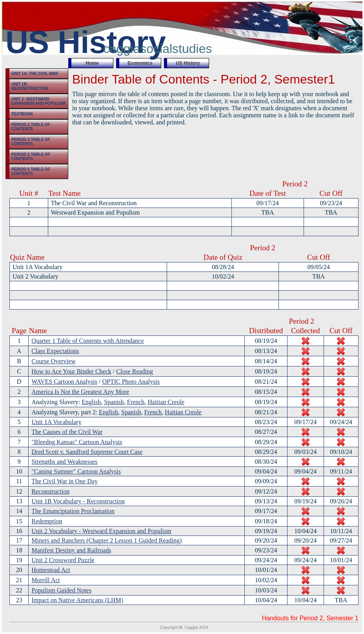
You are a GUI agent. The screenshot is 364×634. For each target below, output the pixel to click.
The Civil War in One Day (65, 481)
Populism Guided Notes (61, 590)
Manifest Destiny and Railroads (71, 550)
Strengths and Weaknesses (64, 462)
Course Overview (53, 361)
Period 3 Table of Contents (31, 142)
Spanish (114, 402)
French (136, 402)
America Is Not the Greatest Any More (80, 392)
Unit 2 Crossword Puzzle (63, 560)
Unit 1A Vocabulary (56, 422)
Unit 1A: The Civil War (35, 74)
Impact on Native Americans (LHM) (77, 600)
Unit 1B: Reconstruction (30, 86)
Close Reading (135, 371)
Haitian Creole (166, 402)
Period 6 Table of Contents (31, 171)
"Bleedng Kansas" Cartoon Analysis (77, 442)
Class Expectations (55, 351)
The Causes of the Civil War (67, 432)
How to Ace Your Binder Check (71, 371)
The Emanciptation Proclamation (73, 511)
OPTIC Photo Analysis (131, 382)
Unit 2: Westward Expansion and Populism (38, 101)
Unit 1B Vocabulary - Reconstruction (78, 501)
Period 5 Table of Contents (31, 157)
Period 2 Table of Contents (31, 127)
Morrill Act (45, 580)
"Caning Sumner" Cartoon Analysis (76, 471)
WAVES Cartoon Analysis (64, 382)
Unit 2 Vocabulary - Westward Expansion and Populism (101, 531)
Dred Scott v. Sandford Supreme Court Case (87, 452)
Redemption (47, 521)
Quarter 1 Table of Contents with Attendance (88, 341)
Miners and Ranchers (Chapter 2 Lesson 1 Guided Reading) (106, 540)
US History (188, 63)
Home (92, 63)
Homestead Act (51, 570)
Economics (140, 63)
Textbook (22, 114)
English (91, 402)
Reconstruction (50, 491)
